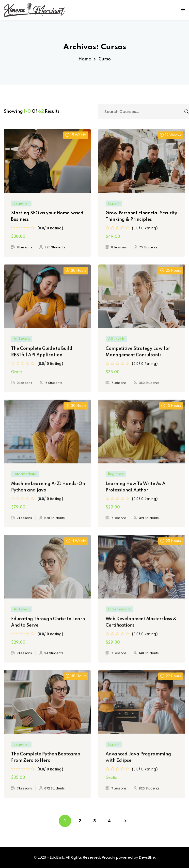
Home (85, 59)
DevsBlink (147, 857)
